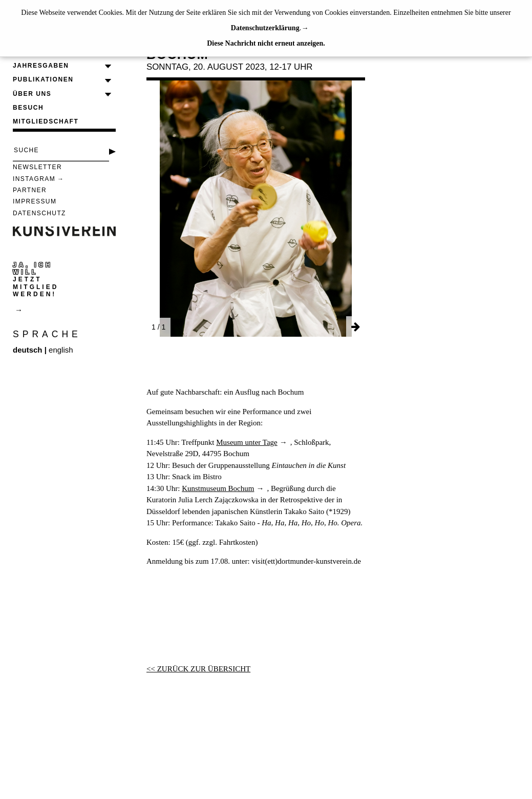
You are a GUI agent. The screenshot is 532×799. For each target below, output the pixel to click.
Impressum (35, 201)
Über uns (32, 94)
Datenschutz (39, 213)
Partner (30, 190)
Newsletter (37, 167)
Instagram (34, 179)
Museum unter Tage (247, 442)
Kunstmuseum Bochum (218, 488)
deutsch (28, 350)
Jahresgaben (41, 66)
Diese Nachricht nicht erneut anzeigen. (266, 43)
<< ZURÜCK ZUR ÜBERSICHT (198, 669)
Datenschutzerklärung (265, 28)
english (61, 350)
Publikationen (43, 79)
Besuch (28, 108)
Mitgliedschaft (46, 121)
